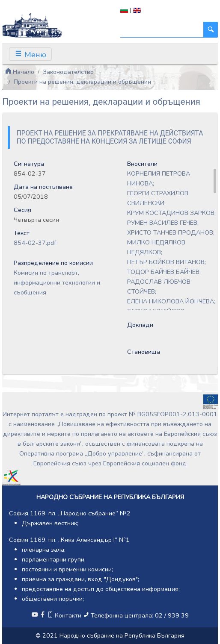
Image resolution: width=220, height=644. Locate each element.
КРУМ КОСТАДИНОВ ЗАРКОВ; (171, 213)
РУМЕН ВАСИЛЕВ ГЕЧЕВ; (163, 223)
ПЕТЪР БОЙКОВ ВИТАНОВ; (166, 262)
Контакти (65, 615)
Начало (20, 72)
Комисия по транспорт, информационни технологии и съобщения (57, 282)
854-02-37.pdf (35, 243)
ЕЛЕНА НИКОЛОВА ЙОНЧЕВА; (171, 301)
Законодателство (68, 72)
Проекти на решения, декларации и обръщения (82, 82)
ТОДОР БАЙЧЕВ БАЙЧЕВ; (164, 272)
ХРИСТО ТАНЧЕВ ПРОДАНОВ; (171, 232)
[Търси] (162, 30)
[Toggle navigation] (30, 54)
